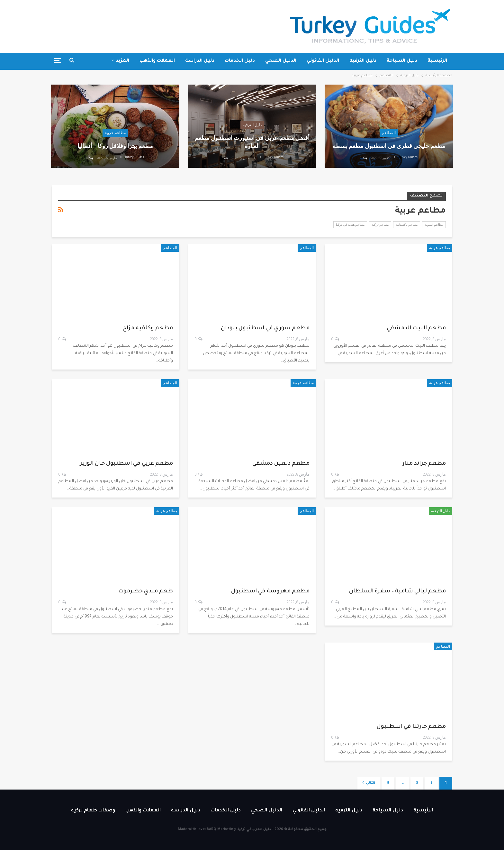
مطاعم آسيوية (434, 225)
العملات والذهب (157, 61)
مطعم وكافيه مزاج (148, 329)
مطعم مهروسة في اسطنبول (270, 592)
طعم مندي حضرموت (146, 592)
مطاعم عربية (115, 133)
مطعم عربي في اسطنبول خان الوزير (126, 464)
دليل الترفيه (363, 61)
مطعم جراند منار (424, 464)
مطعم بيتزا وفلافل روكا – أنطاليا (115, 146)
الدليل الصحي (281, 61)
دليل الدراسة (200, 61)
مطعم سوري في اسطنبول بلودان (265, 329)
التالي (369, 782)
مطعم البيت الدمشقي (416, 329)
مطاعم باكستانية (407, 225)
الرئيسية (437, 61)
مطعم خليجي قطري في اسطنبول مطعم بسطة (389, 146)
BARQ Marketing (221, 829)
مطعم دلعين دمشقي (281, 464)
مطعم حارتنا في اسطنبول (411, 727)
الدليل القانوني (323, 61)
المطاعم (389, 133)
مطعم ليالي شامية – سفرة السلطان (397, 592)
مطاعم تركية (380, 225)
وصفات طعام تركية (93, 811)
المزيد (122, 61)
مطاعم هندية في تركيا (350, 225)
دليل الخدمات (240, 61)
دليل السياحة (402, 61)
